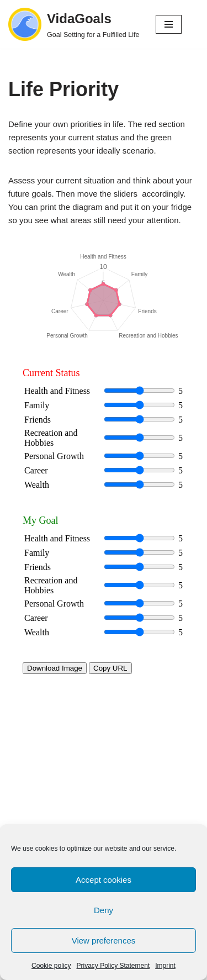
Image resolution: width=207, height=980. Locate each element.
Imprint (165, 966)
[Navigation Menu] (169, 24)
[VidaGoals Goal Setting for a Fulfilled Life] (74, 24)
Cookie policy (51, 966)
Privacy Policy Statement (113, 966)
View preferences (104, 941)
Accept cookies (104, 880)
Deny (104, 910)
